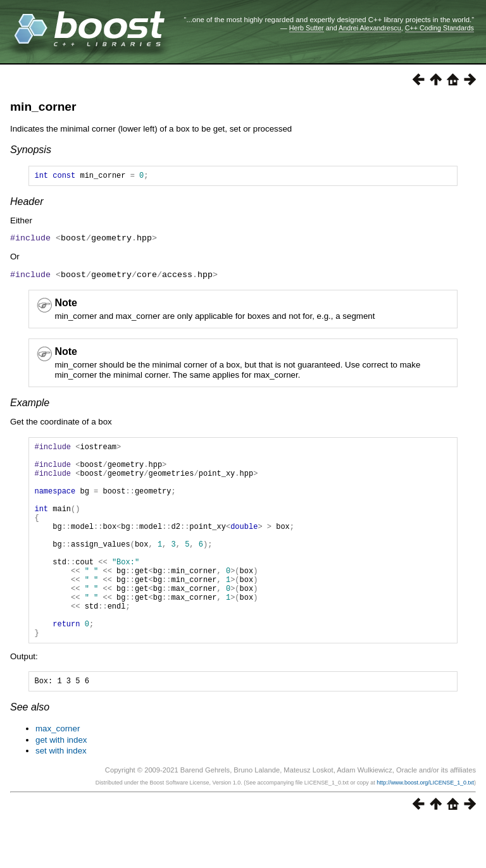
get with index (61, 785)
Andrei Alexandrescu (370, 28)
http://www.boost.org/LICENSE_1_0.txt (425, 828)
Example (30, 405)
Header (27, 203)
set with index (61, 796)
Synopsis (31, 150)
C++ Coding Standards (439, 28)
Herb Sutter (307, 28)
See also (30, 753)
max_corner (58, 774)
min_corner (43, 107)
